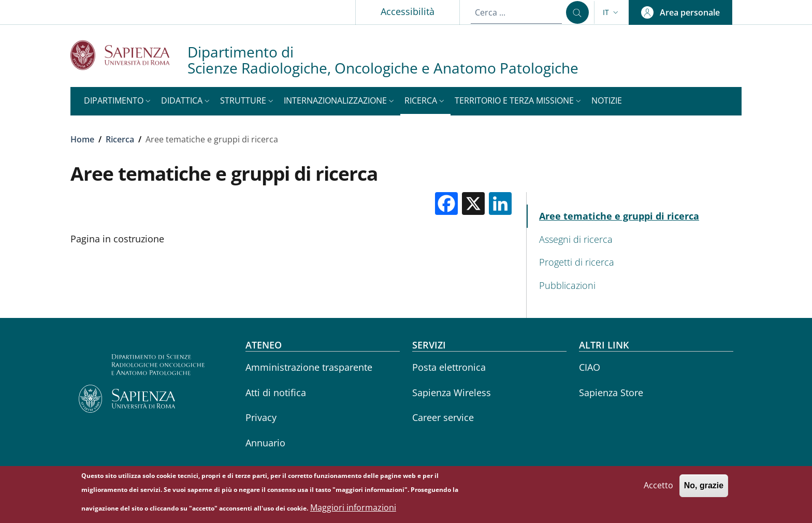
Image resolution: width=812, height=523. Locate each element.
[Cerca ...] (577, 12)
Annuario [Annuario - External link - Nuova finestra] (265, 443)
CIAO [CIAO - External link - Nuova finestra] (590, 367)
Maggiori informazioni (353, 510)
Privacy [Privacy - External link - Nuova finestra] (261, 417)
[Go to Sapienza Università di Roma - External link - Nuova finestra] (129, 55)
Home (82, 139)
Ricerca (120, 139)
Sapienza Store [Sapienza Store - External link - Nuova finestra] (611, 393)
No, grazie (704, 488)
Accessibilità (408, 11)
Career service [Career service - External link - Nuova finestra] (443, 417)
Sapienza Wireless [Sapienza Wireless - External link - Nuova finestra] (452, 393)
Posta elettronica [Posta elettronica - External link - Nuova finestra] (449, 367)
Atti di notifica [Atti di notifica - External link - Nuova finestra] (276, 393)
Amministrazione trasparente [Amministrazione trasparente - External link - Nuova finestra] (309, 367)
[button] (612, 12)
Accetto (658, 488)
